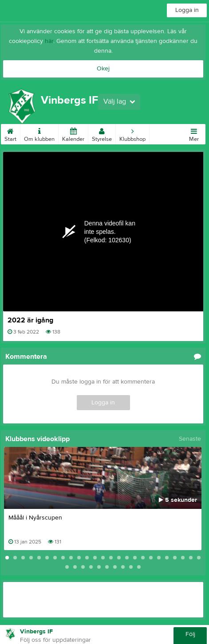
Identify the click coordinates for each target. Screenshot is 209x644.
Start (10, 133)
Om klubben (39, 133)
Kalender (73, 133)
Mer (194, 133)
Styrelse (102, 133)
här (49, 41)
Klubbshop (132, 133)
